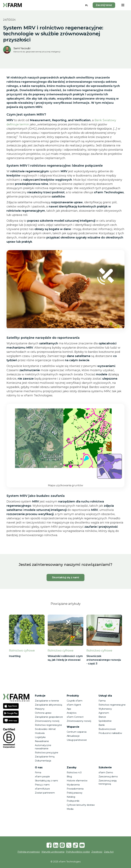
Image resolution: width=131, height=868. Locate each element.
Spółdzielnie (105, 721)
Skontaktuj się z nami (65, 577)
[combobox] (87, 5)
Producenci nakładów (110, 733)
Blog (69, 777)
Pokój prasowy (75, 793)
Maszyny (40, 709)
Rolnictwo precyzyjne (47, 753)
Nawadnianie (42, 741)
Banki (102, 725)
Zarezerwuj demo (108, 777)
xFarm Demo (106, 773)
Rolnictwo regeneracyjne (48, 725)
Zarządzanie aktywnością (49, 705)
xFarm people (42, 777)
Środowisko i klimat (45, 729)
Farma (102, 701)
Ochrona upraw (43, 713)
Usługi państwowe (77, 740)
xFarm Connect (75, 717)
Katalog (71, 797)
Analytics (72, 713)
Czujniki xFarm (75, 701)
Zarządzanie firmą (45, 757)
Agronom (104, 713)
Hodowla (40, 733)
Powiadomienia (75, 789)
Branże (102, 717)
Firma (38, 773)
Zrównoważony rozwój (47, 721)
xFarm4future (42, 789)
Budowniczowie (107, 729)
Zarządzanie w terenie (47, 701)
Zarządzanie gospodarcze (49, 717)
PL (87, 5)
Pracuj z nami (42, 785)
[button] (123, 5)
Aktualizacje (73, 736)
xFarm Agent (74, 705)
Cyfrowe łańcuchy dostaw (81, 805)
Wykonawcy (105, 709)
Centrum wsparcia (77, 732)
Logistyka (40, 737)
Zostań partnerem (45, 793)
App (69, 709)
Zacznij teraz (104, 5)
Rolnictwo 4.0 (74, 773)
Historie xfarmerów (77, 781)
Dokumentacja (43, 761)
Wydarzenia (73, 785)
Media (70, 809)
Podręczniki (73, 801)
